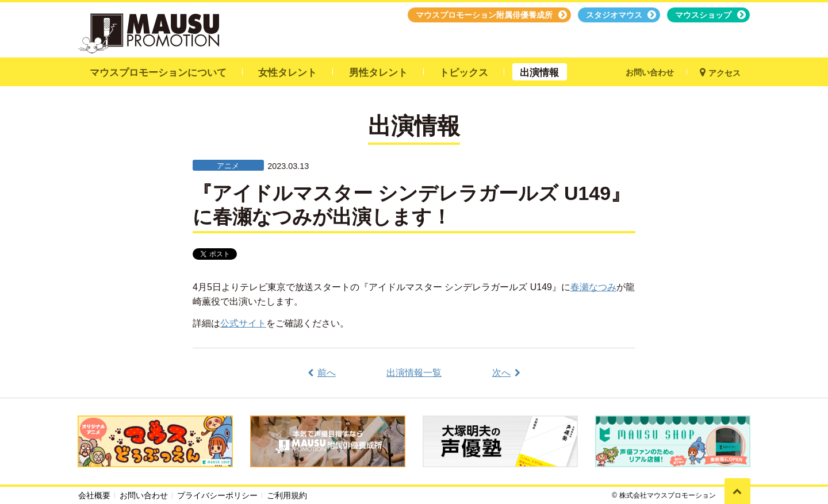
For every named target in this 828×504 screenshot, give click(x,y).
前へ (327, 373)
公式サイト (243, 323)
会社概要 (94, 495)
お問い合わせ (144, 495)
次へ (501, 373)
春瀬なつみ (593, 287)
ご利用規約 (287, 495)
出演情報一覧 (414, 373)
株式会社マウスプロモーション (668, 495)
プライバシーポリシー (217, 495)
